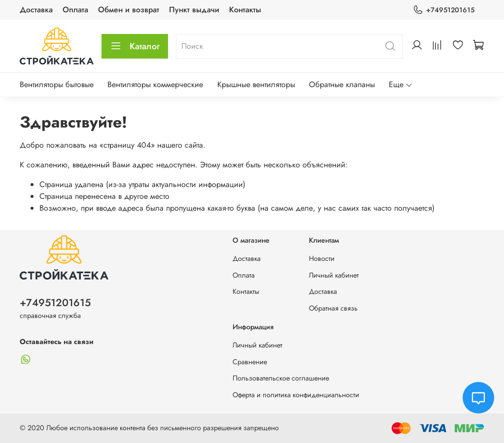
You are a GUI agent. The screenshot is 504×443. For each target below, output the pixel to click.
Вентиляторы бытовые (57, 84)
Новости (322, 258)
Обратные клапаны (342, 84)
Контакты (245, 10)
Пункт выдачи (194, 10)
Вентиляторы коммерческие (155, 84)
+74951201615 (444, 10)
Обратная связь (333, 308)
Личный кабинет (334, 275)
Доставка (36, 10)
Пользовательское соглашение (281, 378)
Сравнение (250, 362)
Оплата (75, 10)
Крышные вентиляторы (256, 84)
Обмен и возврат (129, 10)
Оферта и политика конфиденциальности (296, 395)
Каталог (135, 46)
